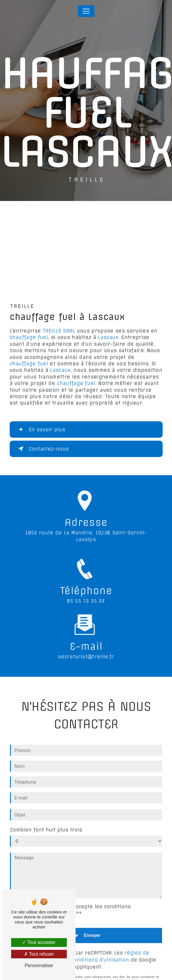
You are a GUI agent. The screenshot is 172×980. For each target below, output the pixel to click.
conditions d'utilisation (100, 955)
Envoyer (92, 930)
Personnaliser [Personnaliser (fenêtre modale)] (39, 965)
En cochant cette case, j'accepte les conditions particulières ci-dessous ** (71, 905)
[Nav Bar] (86, 11)
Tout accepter (39, 942)
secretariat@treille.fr (86, 652)
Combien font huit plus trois (46, 825)
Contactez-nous (42, 449)
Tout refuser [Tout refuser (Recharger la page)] (39, 954)
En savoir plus (40, 430)
